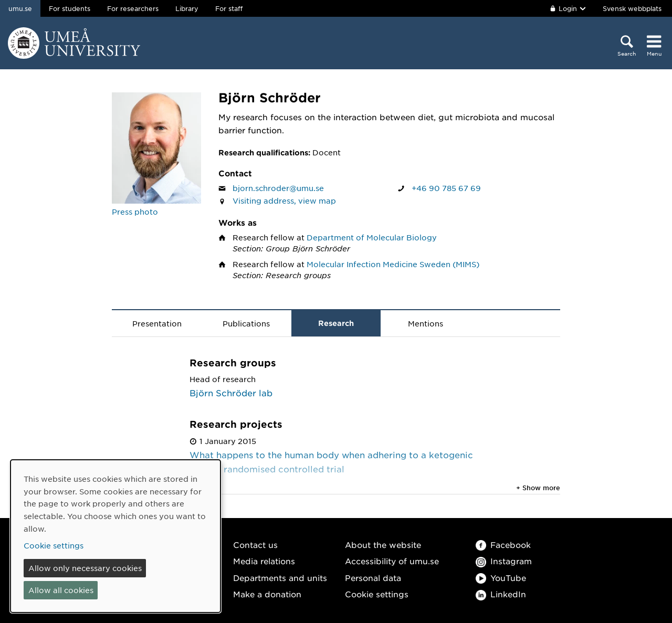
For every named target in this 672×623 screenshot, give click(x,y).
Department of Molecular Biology (372, 237)
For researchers (133, 8)
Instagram (504, 561)
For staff (229, 8)
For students (70, 8)
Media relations (264, 561)
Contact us (255, 545)
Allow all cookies (61, 590)
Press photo (135, 212)
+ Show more (538, 488)
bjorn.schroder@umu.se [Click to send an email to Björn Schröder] (278, 188)
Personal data (373, 578)
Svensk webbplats (632, 8)
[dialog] (115, 536)
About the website (383, 545)
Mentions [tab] (426, 323)
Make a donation (267, 594)
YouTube (501, 578)
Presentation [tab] (157, 323)
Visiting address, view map (284, 200)
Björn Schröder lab (231, 393)
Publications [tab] (246, 323)
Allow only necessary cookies (85, 568)
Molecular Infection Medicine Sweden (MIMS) (393, 264)
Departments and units (280, 578)
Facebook (503, 545)
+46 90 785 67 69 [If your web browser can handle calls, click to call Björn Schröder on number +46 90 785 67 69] (446, 188)
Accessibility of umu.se (392, 561)
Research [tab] (336, 323)
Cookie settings (377, 594)
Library (187, 8)
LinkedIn (501, 594)
